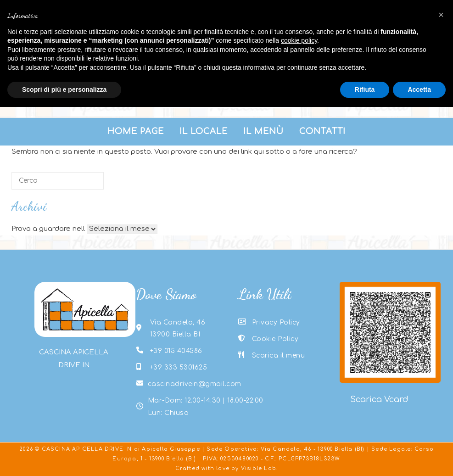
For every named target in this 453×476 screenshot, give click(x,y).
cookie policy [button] (299, 40)
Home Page (136, 131)
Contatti (322, 131)
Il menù (263, 131)
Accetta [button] (419, 90)
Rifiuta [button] (365, 90)
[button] (441, 15)
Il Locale (204, 131)
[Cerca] (58, 181)
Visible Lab (259, 468)
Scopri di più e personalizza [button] (64, 90)
